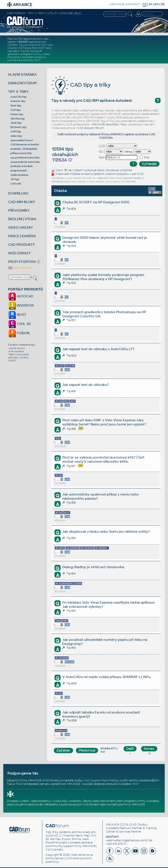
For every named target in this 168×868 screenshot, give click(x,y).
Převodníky (14, 57)
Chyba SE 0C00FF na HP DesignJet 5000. (96, 202)
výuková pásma (19, 175)
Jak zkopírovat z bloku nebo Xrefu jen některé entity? (106, 532)
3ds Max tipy (18, 119)
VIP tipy (15, 179)
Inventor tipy (18, 101)
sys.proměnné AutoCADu (25, 158)
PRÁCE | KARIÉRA (22, 236)
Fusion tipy (17, 114)
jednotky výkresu (19, 357)
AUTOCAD (21, 296)
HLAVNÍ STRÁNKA (22, 75)
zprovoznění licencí (22, 140)
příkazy (39, 57)
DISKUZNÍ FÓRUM (22, 83)
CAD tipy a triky (81, 85)
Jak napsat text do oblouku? (86, 385)
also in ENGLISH (20, 268)
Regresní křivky (32, 54)
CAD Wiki (130, 182)
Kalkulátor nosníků (18, 51)
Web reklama (80, 855)
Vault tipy (16, 123)
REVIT (17, 315)
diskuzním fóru (106, 178)
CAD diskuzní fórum (91, 128)
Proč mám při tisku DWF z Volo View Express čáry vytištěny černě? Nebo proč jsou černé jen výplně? (104, 422)
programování (19, 170)
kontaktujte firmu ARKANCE (126, 805)
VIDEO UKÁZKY (21, 228)
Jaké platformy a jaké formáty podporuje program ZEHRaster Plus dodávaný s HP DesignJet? (103, 277)
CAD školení (91, 805)
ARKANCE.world (60, 182)
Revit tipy (16, 105)
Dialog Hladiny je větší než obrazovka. (94, 567)
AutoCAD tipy (18, 97)
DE (163, 4)
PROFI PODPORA (22, 262)
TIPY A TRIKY (18, 92)
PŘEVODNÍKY (19, 210)
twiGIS (12, 360)
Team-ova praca (19, 354)
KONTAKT (133, 4)
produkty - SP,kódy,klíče (24, 149)
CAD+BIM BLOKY (22, 202)
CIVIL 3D (19, 324)
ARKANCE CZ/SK (117, 825)
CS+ (136, 784)
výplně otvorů (17, 348)
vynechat (126, 170)
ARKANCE (117, 4)
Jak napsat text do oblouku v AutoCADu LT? (98, 349)
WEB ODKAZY (19, 253)
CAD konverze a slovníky (25, 144)
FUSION (19, 333)
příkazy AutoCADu (21, 153)
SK (150, 4)
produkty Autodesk (22, 166)
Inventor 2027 (16, 48)
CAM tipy (16, 132)
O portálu (57, 850)
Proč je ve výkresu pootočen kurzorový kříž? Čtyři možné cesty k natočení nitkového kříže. (103, 459)
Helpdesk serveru (38, 784)
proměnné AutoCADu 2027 (24, 60)
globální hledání (132, 178)
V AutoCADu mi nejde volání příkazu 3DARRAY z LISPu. (107, 677)
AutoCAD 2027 (38, 45)
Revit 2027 (38, 48)
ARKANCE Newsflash (105, 125)
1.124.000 (22, 42)
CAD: (102, 146)
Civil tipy (16, 110)
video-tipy (16, 136)
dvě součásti (16, 351)
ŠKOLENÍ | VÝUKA (22, 219)
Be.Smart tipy (18, 127)
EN (157, 4)
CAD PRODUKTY (21, 245)
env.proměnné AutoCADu (25, 162)
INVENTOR (21, 305)
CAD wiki (16, 184)
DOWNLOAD (18, 193)
